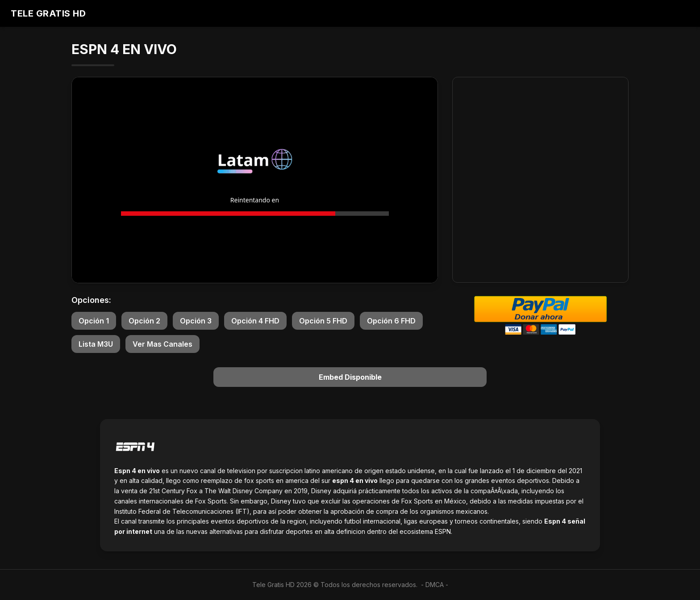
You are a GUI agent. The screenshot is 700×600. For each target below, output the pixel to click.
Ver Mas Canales (162, 344)
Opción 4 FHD (255, 321)
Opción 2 (144, 321)
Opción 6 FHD (391, 321)
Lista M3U (96, 344)
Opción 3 (196, 321)
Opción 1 (94, 321)
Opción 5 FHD (323, 321)
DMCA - (437, 585)
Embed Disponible (350, 377)
